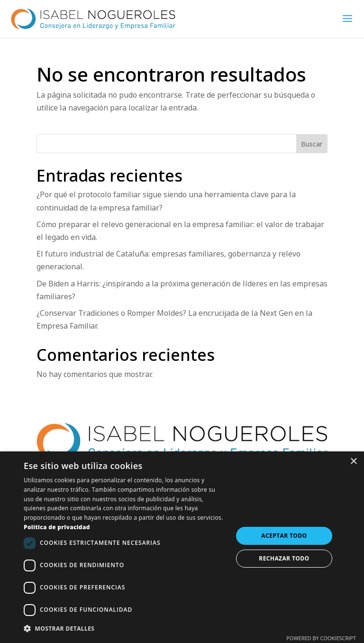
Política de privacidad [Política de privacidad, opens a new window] (57, 527)
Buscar (312, 144)
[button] (125, 629)
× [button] (353, 462)
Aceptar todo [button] (284, 536)
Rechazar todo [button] (284, 558)
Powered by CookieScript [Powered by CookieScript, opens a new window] (321, 638)
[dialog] (182, 547)
